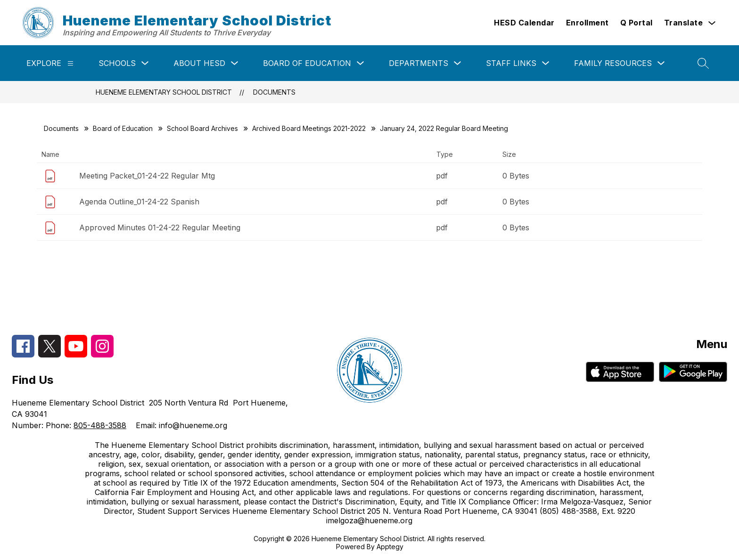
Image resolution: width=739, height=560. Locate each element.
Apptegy (390, 547)
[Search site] (703, 63)
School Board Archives (202, 128)
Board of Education (307, 63)
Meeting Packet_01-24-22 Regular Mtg (147, 176)
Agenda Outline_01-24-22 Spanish (139, 202)
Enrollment (587, 23)
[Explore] (70, 63)
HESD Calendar (524, 23)
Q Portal (636, 23)
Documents (274, 92)
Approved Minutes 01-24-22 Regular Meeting (160, 227)
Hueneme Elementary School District (164, 92)
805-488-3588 (100, 425)
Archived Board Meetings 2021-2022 (309, 128)
